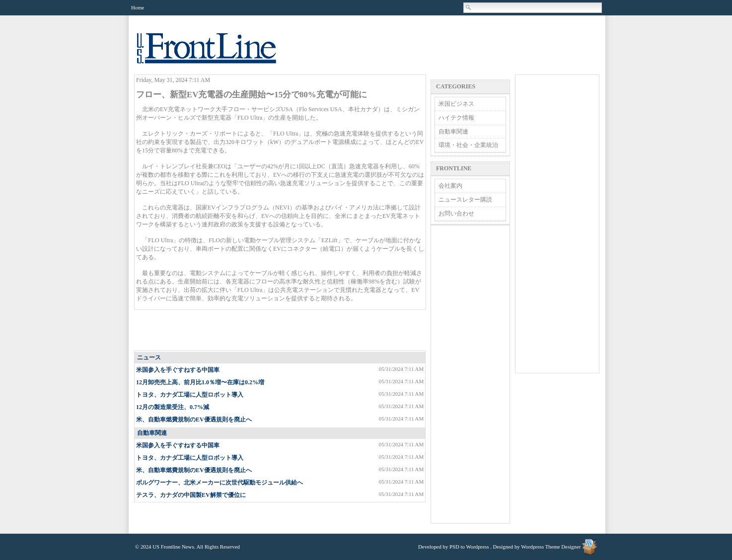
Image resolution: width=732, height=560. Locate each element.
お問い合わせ (456, 213)
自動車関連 (152, 433)
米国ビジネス (456, 104)
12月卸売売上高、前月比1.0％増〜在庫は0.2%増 (200, 382)
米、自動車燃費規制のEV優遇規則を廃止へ (194, 420)
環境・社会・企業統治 (468, 145)
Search (469, 7)
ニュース (149, 357)
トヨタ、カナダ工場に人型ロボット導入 (190, 395)
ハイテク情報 (456, 118)
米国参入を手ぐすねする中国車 (178, 370)
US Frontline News (217, 54)
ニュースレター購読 (465, 200)
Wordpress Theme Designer (551, 547)
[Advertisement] (281, 331)
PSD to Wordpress (469, 547)
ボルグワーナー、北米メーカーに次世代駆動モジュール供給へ (220, 483)
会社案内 (450, 186)
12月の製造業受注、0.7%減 (173, 407)
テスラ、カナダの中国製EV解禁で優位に (191, 495)
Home (138, 7)
